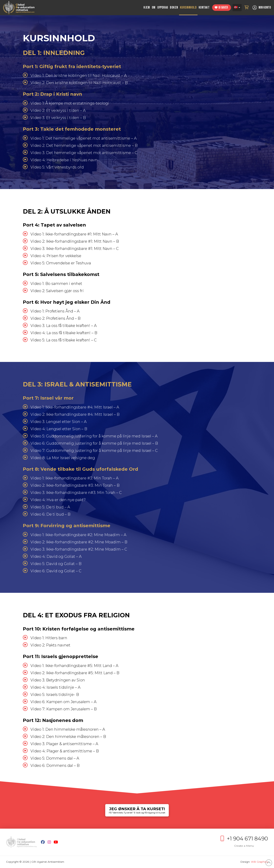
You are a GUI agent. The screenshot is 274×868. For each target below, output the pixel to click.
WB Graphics (259, 862)
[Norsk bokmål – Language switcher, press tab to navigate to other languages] (237, 8)
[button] (247, 8)
